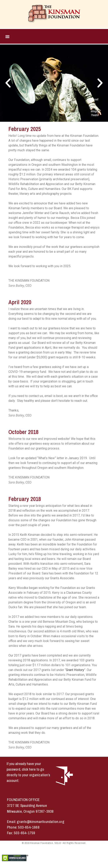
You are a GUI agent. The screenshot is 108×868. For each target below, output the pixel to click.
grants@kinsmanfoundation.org (41, 822)
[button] (7, 36)
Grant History (75, 670)
